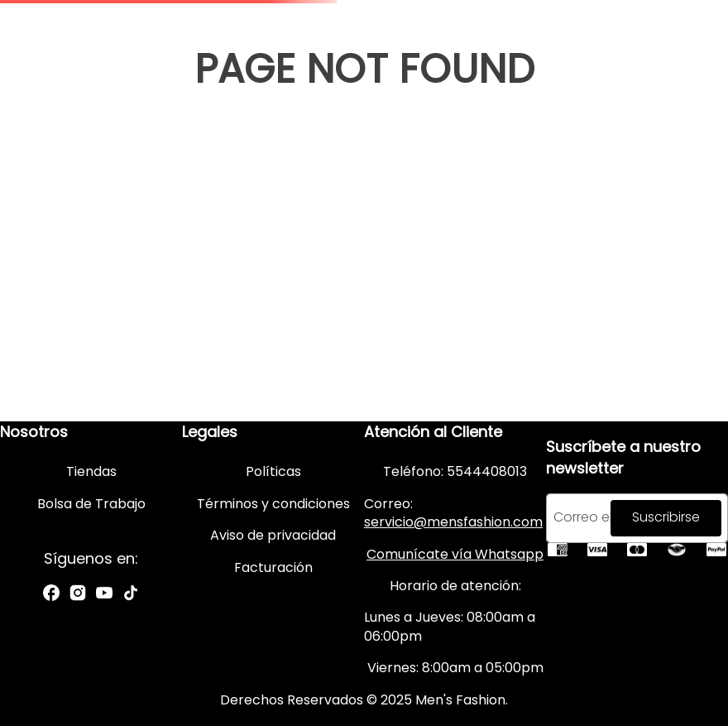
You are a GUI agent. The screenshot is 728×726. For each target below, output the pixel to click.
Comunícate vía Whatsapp (455, 554)
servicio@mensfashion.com (453, 522)
